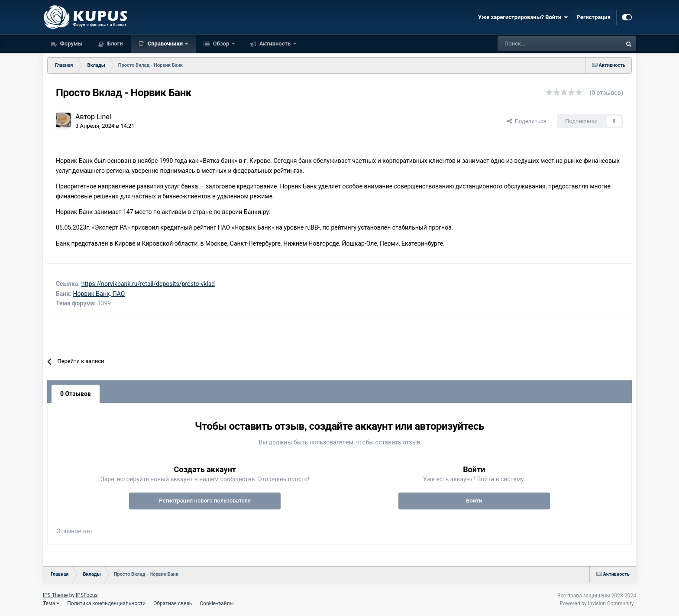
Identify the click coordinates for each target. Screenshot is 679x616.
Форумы (71, 44)
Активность (275, 44)
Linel (104, 117)
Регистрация (594, 17)
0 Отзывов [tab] (76, 394)
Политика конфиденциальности (106, 603)
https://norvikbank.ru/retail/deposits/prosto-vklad (148, 284)
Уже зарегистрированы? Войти (523, 17)
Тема (51, 603)
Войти (474, 501)
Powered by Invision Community (597, 603)
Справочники (165, 44)
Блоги (115, 44)
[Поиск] (537, 44)
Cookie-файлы (217, 603)
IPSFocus (87, 595)
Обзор (221, 44)
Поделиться (527, 121)
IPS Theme (55, 595)
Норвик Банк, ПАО (99, 294)
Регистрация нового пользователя (205, 501)
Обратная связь (173, 603)
